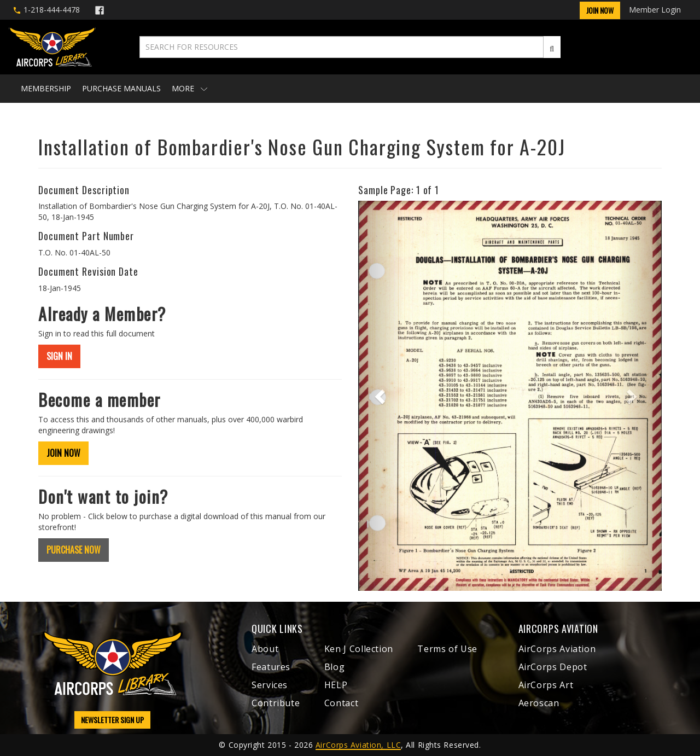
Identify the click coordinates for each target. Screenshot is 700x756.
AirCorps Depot (553, 667)
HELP (336, 685)
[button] (381, 396)
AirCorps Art (546, 685)
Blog (335, 667)
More (189, 88)
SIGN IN (59, 356)
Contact (341, 703)
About (265, 649)
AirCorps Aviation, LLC (358, 745)
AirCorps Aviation (557, 649)
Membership (46, 88)
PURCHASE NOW (74, 550)
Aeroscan (539, 703)
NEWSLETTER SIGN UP (112, 720)
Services (270, 685)
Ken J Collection (359, 649)
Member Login (655, 10)
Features (271, 667)
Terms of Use (447, 649)
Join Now (600, 10)
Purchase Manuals (121, 88)
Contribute (276, 703)
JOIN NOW (63, 453)
